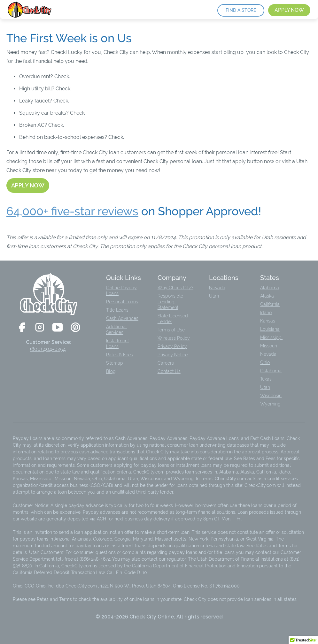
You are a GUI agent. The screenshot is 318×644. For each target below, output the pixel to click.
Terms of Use (171, 330)
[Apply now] (28, 186)
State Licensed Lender (173, 319)
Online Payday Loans (121, 291)
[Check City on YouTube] (58, 327)
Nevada (217, 288)
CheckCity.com (81, 586)
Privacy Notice (173, 355)
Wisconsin (271, 396)
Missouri (269, 346)
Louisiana (270, 329)
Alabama (270, 288)
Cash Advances (122, 318)
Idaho (266, 313)
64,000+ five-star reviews (72, 211)
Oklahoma (271, 371)
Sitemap (115, 363)
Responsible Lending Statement (170, 302)
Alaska (267, 296)
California (270, 304)
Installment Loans (117, 344)
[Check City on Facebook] (22, 327)
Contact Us (169, 371)
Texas (266, 379)
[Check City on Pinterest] (75, 327)
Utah (214, 296)
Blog (111, 371)
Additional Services (116, 330)
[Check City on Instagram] (40, 327)
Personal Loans (122, 302)
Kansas (268, 321)
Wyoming (270, 404)
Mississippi (271, 337)
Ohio (265, 362)
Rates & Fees (120, 355)
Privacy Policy (172, 346)
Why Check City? (175, 288)
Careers (166, 363)
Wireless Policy (174, 338)
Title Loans (117, 310)
